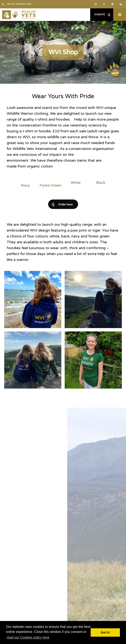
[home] (18, 15)
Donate (100, 14)
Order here (65, 205)
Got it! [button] (105, 632)
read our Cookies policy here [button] (28, 637)
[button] (120, 15)
